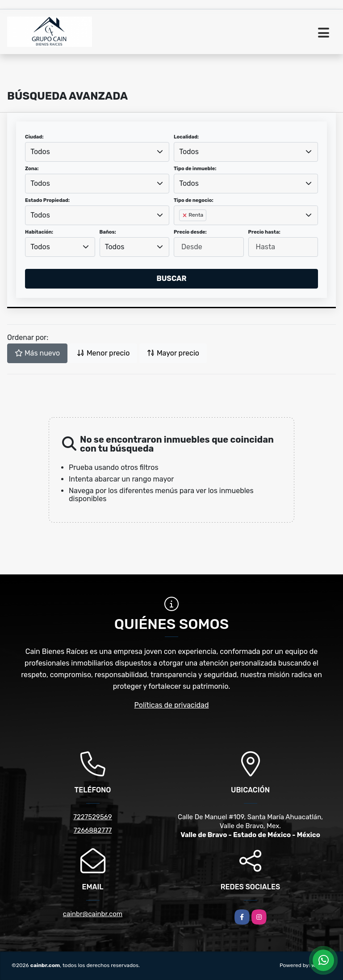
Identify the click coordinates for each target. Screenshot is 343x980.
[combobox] (97, 152)
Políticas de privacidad (172, 705)
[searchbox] (182, 230)
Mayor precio (173, 353)
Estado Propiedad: (47, 200)
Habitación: (39, 232)
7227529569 (92, 817)
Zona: (32, 169)
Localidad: (186, 137)
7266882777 (93, 830)
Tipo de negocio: (194, 200)
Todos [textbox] (40, 152)
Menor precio (103, 353)
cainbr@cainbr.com (93, 914)
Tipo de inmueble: (195, 169)
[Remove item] (185, 215)
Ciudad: (34, 137)
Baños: (108, 232)
